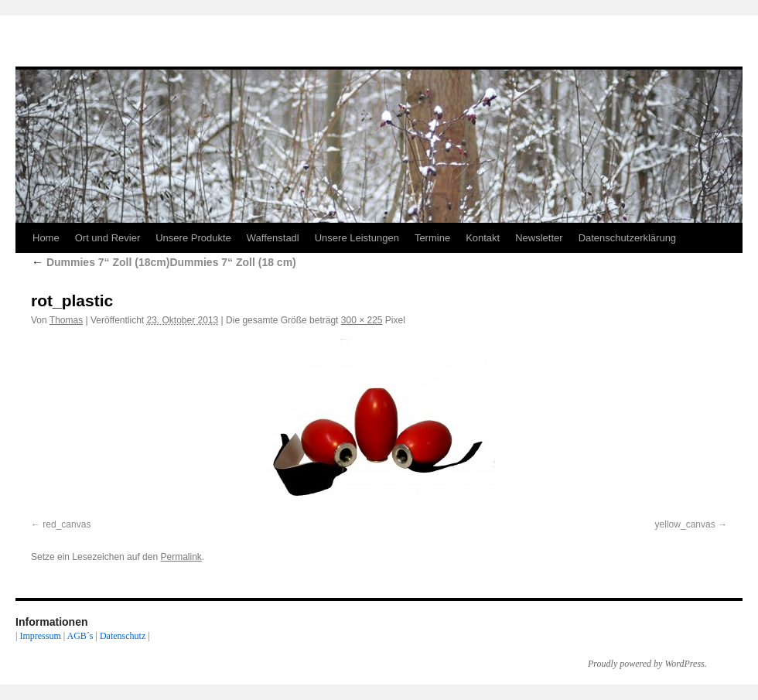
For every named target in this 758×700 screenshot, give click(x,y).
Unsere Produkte (193, 238)
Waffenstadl (273, 238)
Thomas (66, 320)
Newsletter (539, 238)
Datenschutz (123, 636)
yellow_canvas (685, 524)
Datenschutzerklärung (627, 238)
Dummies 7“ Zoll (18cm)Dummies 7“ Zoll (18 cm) (164, 262)
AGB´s (80, 636)
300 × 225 (362, 320)
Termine (432, 238)
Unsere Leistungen (357, 238)
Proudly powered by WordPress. (647, 664)
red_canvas (67, 524)
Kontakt (483, 238)
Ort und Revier (108, 238)
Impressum (40, 636)
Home (46, 238)
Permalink (181, 557)
